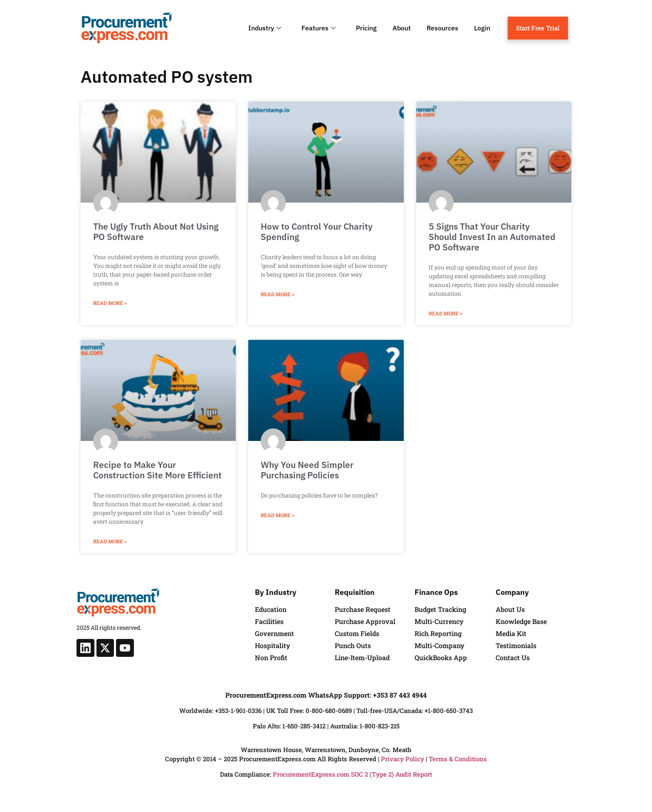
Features (320, 28)
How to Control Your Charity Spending (317, 231)
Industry (266, 28)
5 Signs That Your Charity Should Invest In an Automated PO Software (492, 237)
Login (482, 28)
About (402, 28)
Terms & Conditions (458, 759)
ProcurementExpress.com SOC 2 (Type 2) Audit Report (352, 774)
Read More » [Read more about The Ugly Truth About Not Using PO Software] (110, 303)
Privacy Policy (403, 759)
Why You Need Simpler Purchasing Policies (307, 470)
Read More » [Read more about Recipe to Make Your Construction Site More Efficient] (110, 541)
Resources (442, 28)
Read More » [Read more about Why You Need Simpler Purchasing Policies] (278, 515)
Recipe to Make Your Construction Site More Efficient (157, 470)
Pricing (366, 28)
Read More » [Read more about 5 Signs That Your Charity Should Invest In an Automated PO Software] (446, 313)
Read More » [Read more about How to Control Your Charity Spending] (278, 294)
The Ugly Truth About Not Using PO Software (156, 231)
